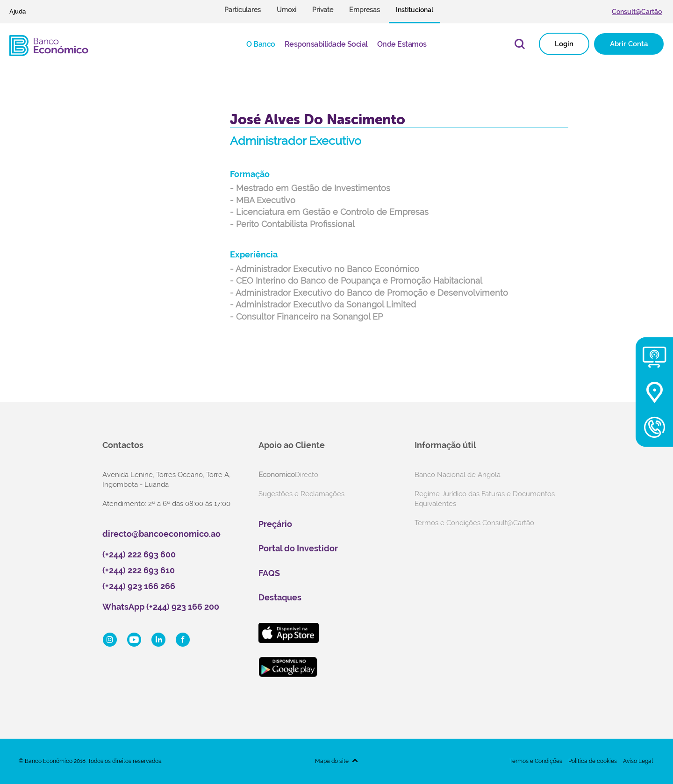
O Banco (261, 44)
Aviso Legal (638, 761)
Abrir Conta (629, 44)
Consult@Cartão (637, 12)
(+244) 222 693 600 (139, 554)
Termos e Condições (536, 761)
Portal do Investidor (298, 548)
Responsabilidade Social (326, 44)
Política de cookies (593, 761)
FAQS (269, 573)
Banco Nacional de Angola (458, 475)
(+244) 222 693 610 (139, 570)
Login (564, 44)
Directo (288, 475)
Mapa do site (332, 761)
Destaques (280, 597)
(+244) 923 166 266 (139, 586)
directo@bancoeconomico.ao (161, 534)
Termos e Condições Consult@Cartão (474, 523)
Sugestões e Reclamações (301, 494)
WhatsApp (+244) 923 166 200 (161, 607)
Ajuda (18, 11)
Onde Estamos (402, 44)
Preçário (275, 524)
